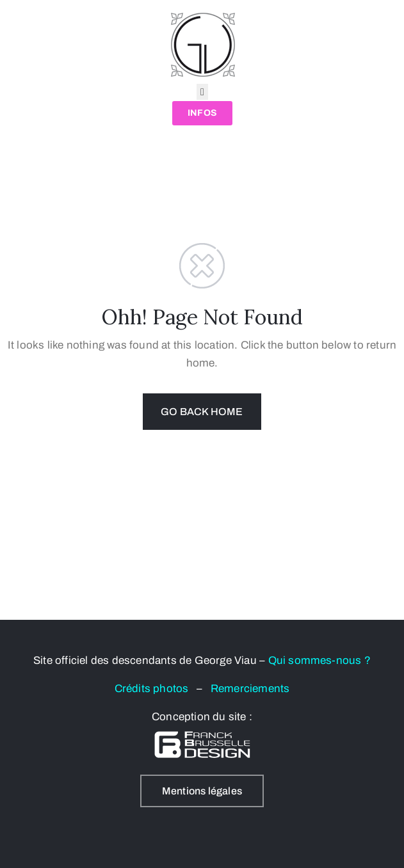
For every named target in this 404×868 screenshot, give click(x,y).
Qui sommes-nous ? (319, 660)
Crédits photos (156, 689)
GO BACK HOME (202, 412)
